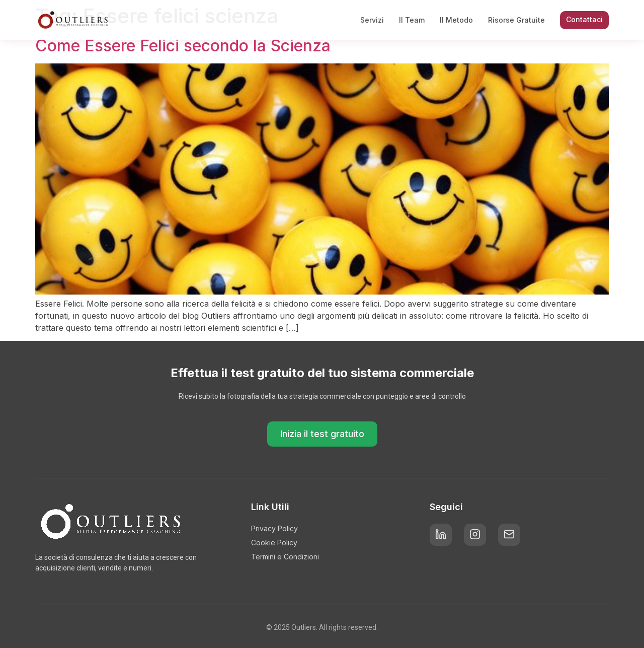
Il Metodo (456, 20)
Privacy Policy (274, 528)
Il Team (412, 20)
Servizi (372, 20)
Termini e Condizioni (285, 557)
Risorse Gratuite (516, 20)
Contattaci (584, 19)
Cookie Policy (274, 543)
